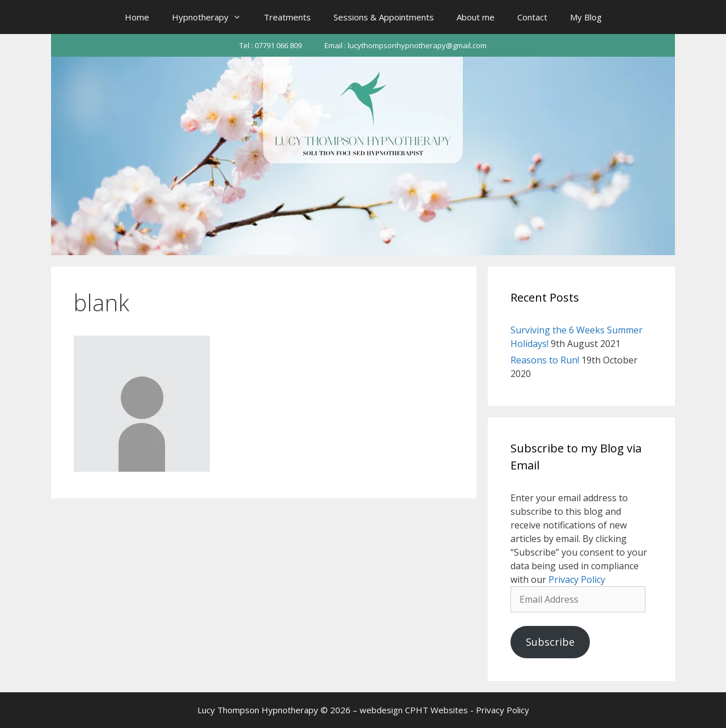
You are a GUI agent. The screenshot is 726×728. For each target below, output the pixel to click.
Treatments (287, 17)
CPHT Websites (436, 710)
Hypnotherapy (212, 17)
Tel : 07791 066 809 (271, 45)
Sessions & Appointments (384, 17)
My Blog (586, 17)
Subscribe (550, 642)
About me (476, 17)
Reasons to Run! (545, 360)
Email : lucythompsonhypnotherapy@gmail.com (406, 45)
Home (137, 17)
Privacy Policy (577, 579)
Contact (532, 17)
